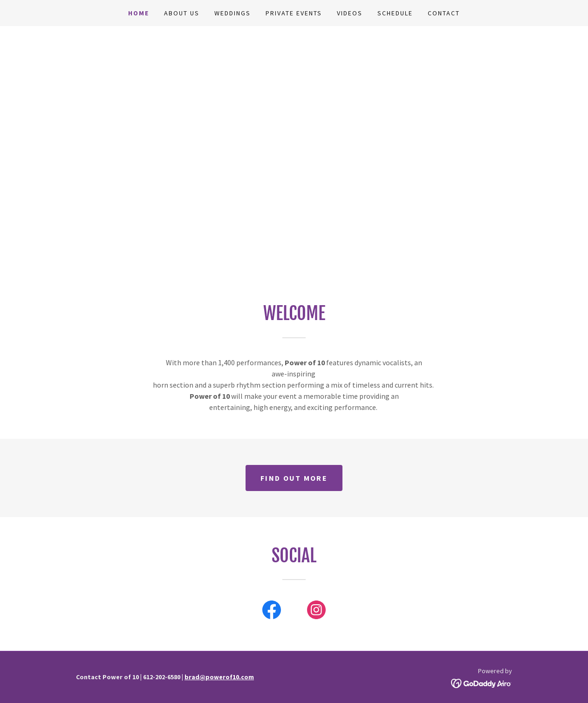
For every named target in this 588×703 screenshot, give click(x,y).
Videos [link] (350, 13)
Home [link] (139, 13)
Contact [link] (444, 13)
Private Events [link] (294, 13)
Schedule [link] (395, 13)
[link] (272, 612)
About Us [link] (182, 13)
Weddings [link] (232, 13)
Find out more (294, 478)
